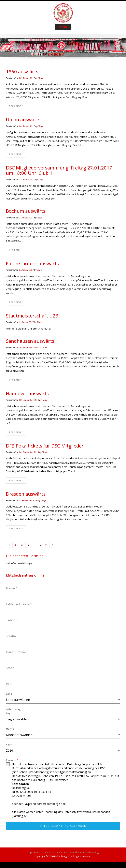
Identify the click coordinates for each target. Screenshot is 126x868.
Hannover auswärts (27, 393)
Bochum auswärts (26, 211)
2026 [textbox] (9, 750)
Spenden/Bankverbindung (84, 853)
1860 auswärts (22, 72)
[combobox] (63, 700)
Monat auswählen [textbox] (19, 735)
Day (8, 713)
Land (9, 694)
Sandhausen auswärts (30, 341)
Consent (12, 760)
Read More (16, 106)
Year (9, 745)
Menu (63, 27)
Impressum (34, 853)
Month (10, 729)
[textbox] (62, 700)
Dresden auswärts (26, 494)
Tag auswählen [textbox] (17, 719)
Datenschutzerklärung (55, 853)
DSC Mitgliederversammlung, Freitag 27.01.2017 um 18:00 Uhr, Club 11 (59, 170)
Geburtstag (13, 709)
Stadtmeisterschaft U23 (32, 316)
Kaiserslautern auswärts (32, 263)
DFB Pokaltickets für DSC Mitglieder (45, 446)
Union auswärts (23, 119)
